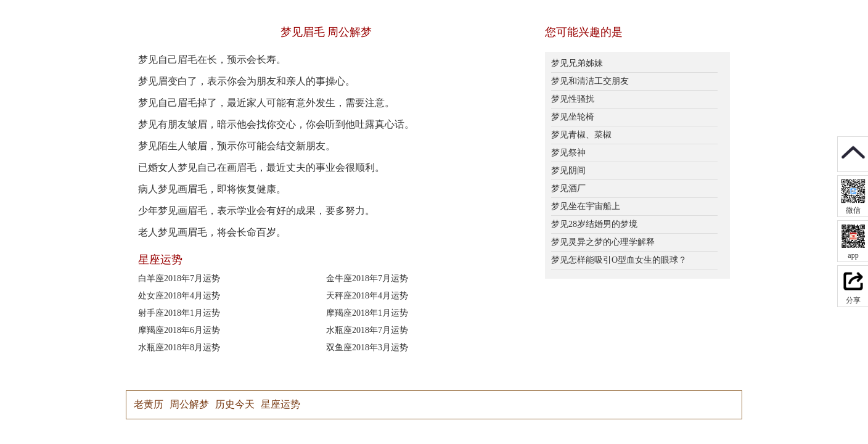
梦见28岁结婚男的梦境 (594, 224)
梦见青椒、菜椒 (581, 135)
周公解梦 (189, 404)
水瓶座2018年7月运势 (367, 330)
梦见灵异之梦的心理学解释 (603, 242)
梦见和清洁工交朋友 (590, 81)
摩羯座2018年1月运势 (367, 313)
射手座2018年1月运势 (179, 313)
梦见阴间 (568, 171)
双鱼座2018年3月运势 (367, 347)
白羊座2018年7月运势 (179, 278)
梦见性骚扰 (573, 99)
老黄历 (149, 404)
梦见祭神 (568, 153)
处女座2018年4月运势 (179, 296)
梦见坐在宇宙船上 (586, 206)
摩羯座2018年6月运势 (179, 330)
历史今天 (235, 404)
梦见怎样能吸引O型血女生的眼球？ (619, 260)
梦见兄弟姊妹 (577, 63)
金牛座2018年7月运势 (367, 278)
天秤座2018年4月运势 (367, 296)
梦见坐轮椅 (573, 117)
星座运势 (280, 404)
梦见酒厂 (568, 188)
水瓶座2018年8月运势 (179, 347)
